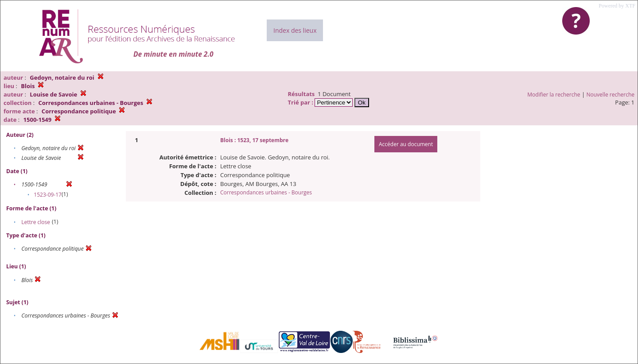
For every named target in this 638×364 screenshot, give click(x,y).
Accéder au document (406, 144)
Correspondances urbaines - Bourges (266, 192)
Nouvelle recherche (611, 95)
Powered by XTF (617, 6)
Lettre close (36, 222)
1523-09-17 (48, 195)
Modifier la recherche (554, 95)
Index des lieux (295, 30)
